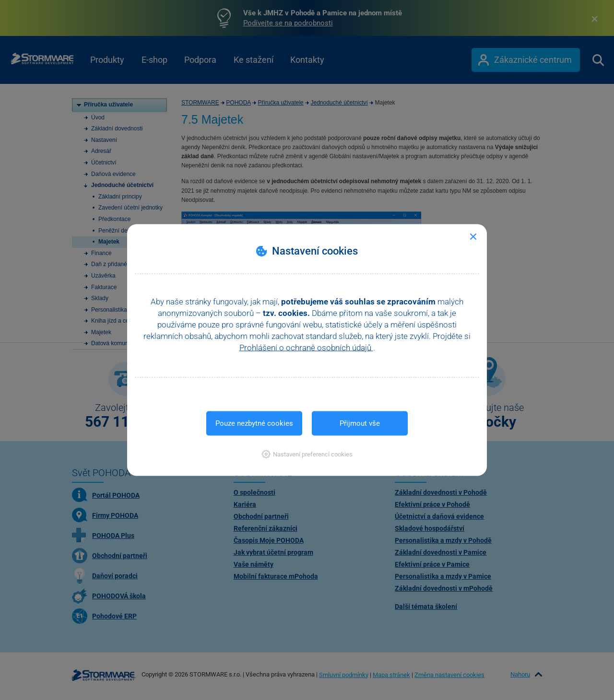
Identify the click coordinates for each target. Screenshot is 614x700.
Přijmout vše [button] (360, 423)
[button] (307, 454)
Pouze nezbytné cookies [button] (254, 423)
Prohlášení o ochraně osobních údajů (306, 348)
